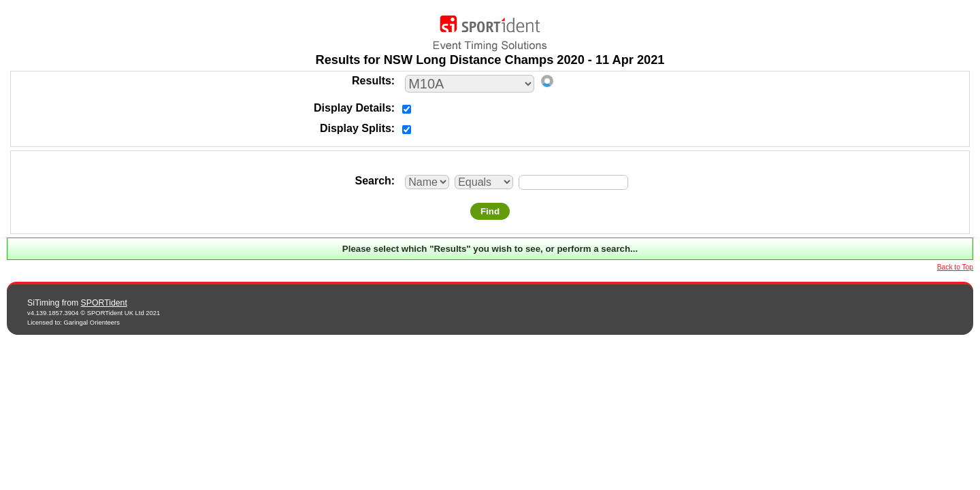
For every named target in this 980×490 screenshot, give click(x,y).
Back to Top (955, 267)
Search (373, 181)
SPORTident (104, 303)
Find (490, 211)
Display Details (353, 108)
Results (372, 81)
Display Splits (356, 128)
